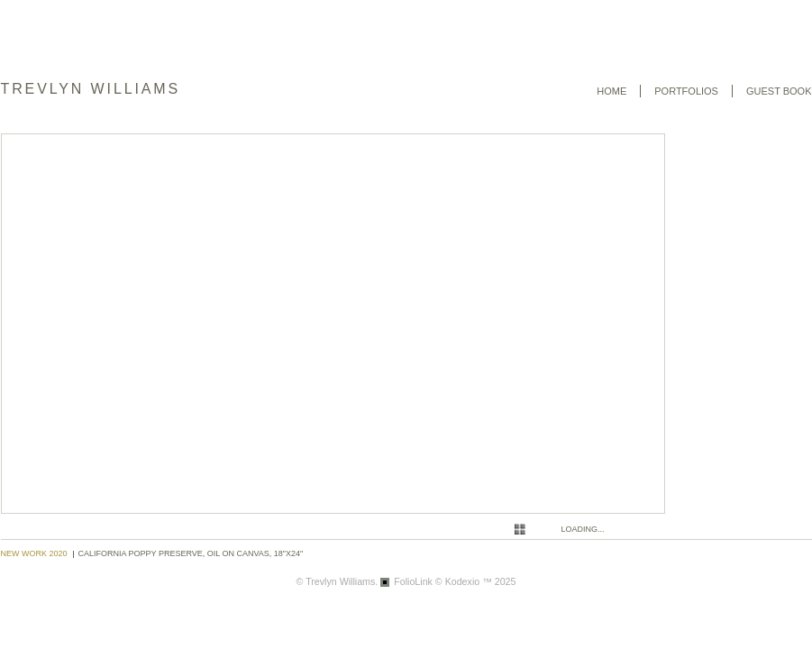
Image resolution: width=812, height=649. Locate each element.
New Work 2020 (34, 553)
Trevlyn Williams (91, 89)
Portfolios (686, 91)
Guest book (779, 91)
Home (611, 91)
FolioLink (413, 581)
